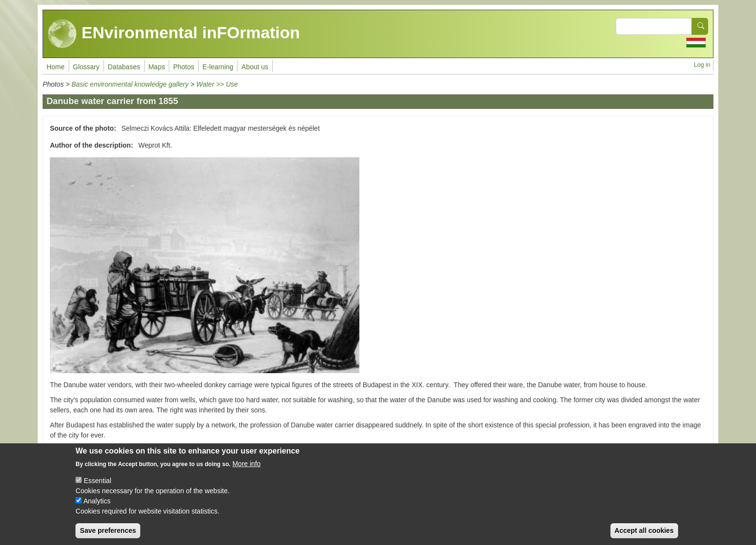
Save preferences (108, 532)
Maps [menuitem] (157, 67)
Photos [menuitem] (184, 67)
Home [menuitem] (55, 67)
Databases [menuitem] (124, 67)
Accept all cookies (644, 532)
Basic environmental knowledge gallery (130, 84)
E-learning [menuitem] (218, 67)
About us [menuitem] (255, 67)
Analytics (97, 503)
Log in (702, 65)
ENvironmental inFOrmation (174, 34)
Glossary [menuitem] (86, 67)
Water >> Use (217, 84)
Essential (97, 483)
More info (246, 466)
